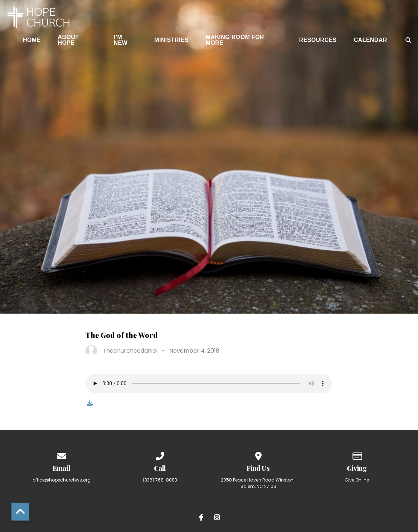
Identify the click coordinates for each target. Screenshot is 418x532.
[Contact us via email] (62, 455)
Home (32, 40)
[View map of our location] (258, 455)
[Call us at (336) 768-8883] (160, 455)
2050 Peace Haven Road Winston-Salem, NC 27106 (258, 483)
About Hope (69, 40)
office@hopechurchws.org (62, 480)
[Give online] (357, 455)
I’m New (121, 40)
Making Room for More (235, 40)
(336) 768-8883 (160, 480)
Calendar (371, 40)
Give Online (357, 480)
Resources (318, 40)
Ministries (171, 40)
